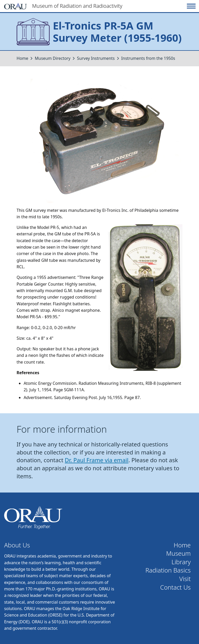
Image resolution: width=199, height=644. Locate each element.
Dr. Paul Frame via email (97, 460)
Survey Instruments (96, 58)
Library (181, 562)
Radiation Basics (168, 570)
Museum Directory (53, 58)
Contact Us (175, 587)
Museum (178, 553)
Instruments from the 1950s (148, 58)
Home (22, 58)
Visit (185, 579)
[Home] (95, 6)
